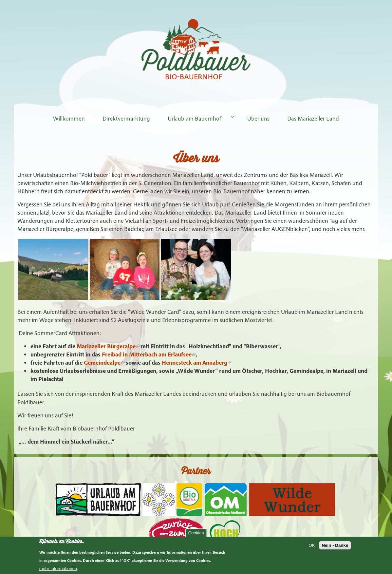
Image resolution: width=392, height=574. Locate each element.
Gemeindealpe (104, 363)
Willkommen (69, 118)
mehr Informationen (58, 569)
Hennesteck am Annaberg (196, 363)
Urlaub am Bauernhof (196, 118)
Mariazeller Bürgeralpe (108, 346)
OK (312, 545)
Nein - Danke (335, 545)
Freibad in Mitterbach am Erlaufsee (149, 354)
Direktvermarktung (126, 118)
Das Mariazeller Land (313, 118)
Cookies (196, 533)
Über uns (258, 118)
